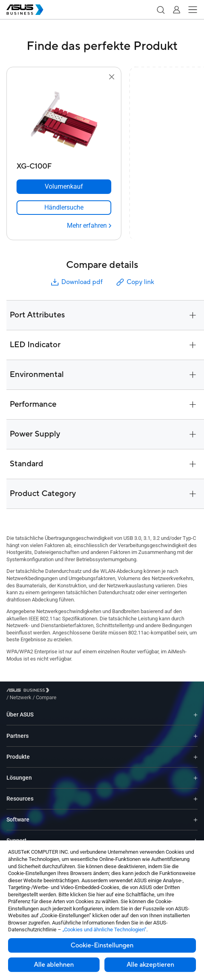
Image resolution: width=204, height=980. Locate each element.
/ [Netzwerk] (65, 691)
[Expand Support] (196, 835)
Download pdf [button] (76, 282)
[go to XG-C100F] (64, 120)
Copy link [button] (135, 282)
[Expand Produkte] (196, 751)
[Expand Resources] (196, 793)
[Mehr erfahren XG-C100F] (89, 226)
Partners (18, 730)
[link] (64, 208)
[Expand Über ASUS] (196, 709)
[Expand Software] (196, 814)
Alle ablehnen (54, 965)
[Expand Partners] (196, 730)
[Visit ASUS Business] (29, 692)
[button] (160, 10)
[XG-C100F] (64, 164)
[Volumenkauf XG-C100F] (64, 187)
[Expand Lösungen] (196, 772)
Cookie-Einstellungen (102, 945)
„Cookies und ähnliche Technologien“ (104, 930)
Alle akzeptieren (150, 965)
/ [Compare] (90, 691)
